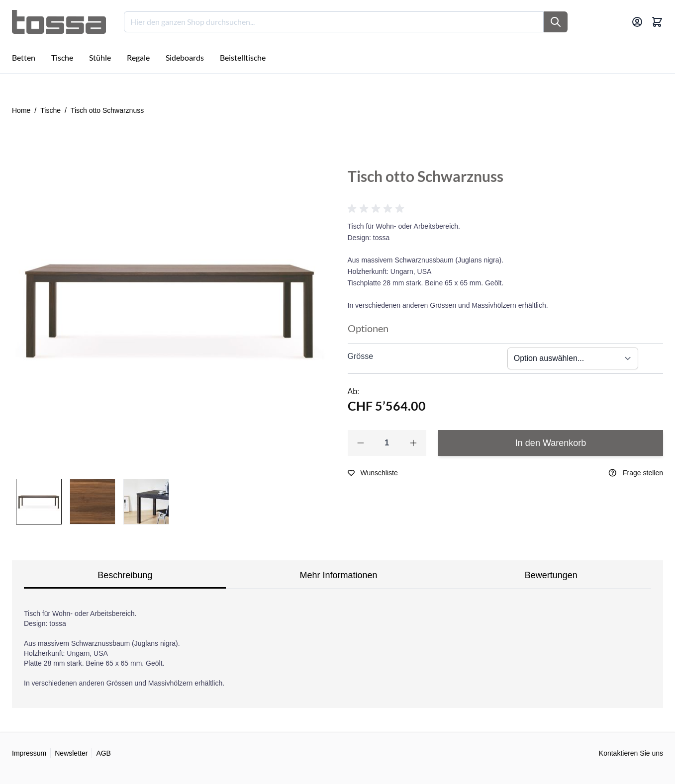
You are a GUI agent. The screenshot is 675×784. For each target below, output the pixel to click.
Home (21, 110)
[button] (378, 209)
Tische (50, 110)
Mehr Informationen (338, 575)
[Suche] (556, 22)
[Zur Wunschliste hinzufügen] (373, 473)
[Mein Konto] (637, 22)
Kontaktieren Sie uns (631, 753)
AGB (103, 753)
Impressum (29, 753)
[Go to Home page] (59, 22)
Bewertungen (551, 575)
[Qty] (387, 443)
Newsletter (71, 753)
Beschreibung (125, 575)
